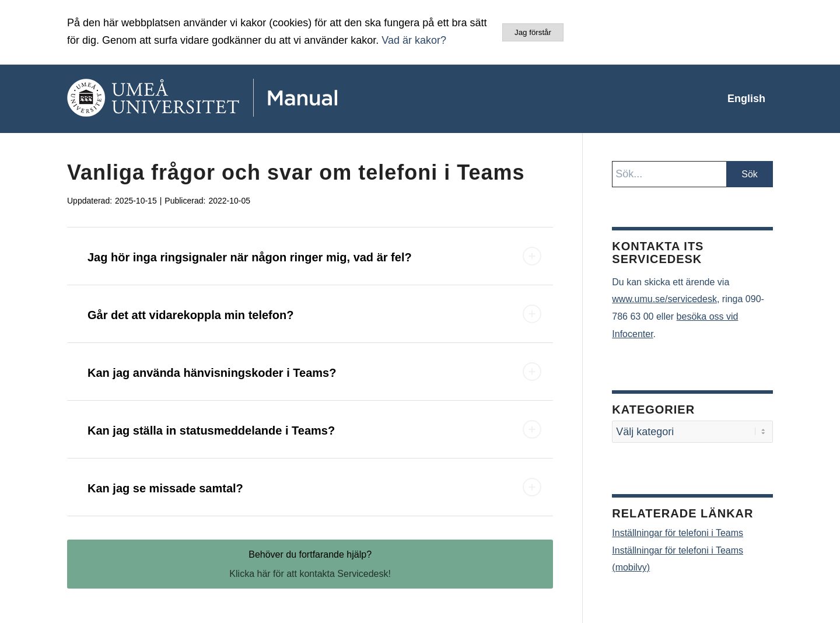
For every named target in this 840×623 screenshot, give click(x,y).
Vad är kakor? (414, 40)
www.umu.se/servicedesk (664, 299)
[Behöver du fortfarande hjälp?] (310, 564)
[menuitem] (746, 99)
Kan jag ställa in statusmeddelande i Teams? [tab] (314, 429)
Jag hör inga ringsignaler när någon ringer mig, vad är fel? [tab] (314, 256)
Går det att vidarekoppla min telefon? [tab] (314, 314)
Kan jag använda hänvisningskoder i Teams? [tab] (314, 372)
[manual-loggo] (236, 99)
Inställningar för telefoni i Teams (678, 533)
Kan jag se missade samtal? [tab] (314, 487)
